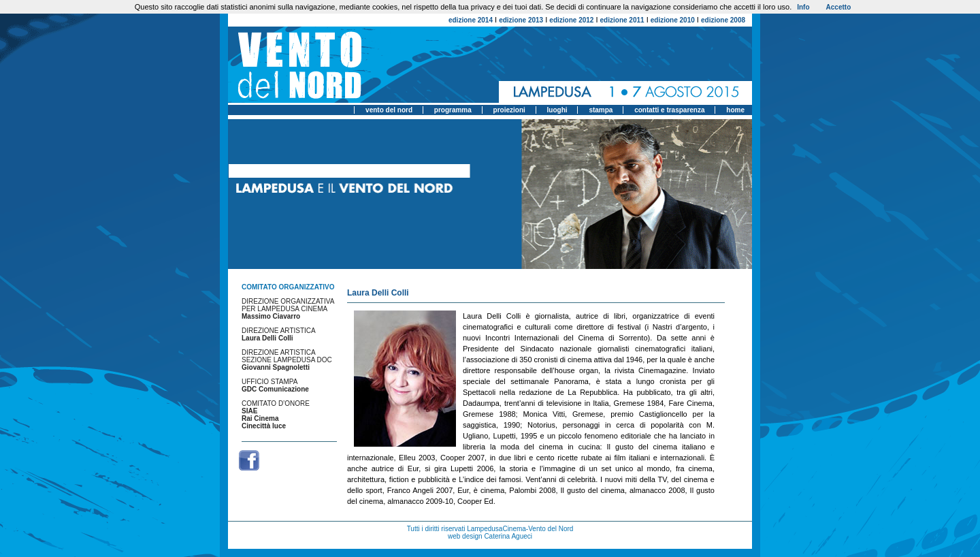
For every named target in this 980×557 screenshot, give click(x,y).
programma (453, 110)
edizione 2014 (471, 20)
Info (803, 7)
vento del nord (389, 110)
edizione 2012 (571, 20)
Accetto (839, 7)
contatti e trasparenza (669, 110)
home (735, 110)
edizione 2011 (622, 20)
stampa (601, 110)
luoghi (557, 110)
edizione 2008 (723, 20)
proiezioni (509, 110)
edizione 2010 (673, 20)
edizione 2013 (521, 20)
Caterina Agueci (508, 536)
